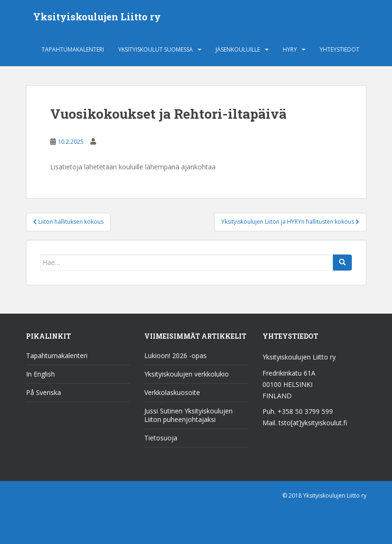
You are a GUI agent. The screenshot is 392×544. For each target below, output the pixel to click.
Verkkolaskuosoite (172, 392)
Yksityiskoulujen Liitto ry (97, 17)
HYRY (290, 49)
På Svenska (44, 392)
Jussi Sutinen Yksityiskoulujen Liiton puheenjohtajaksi (188, 415)
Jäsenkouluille (238, 49)
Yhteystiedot (340, 49)
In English (40, 374)
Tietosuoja (161, 438)
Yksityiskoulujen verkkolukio (187, 374)
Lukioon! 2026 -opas (175, 355)
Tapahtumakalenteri (73, 49)
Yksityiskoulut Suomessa (156, 49)
